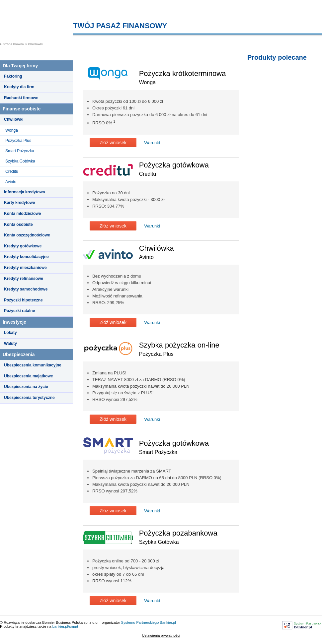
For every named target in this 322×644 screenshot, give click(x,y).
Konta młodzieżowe (22, 214)
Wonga (12, 130)
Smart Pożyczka (20, 151)
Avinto (11, 182)
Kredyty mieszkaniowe (25, 268)
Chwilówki (36, 44)
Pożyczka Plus (18, 141)
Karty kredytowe (19, 203)
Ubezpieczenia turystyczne (29, 398)
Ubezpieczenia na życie (26, 387)
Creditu (12, 171)
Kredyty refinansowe (24, 279)
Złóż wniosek (113, 143)
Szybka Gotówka (20, 161)
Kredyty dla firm (19, 87)
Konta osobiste (18, 225)
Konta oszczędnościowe (27, 235)
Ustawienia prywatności (161, 635)
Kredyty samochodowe (26, 289)
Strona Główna (13, 44)
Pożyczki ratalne (19, 311)
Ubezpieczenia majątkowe (28, 376)
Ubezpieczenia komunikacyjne (33, 365)
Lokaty (10, 333)
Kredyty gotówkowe (23, 246)
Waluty (10, 344)
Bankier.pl (168, 622)
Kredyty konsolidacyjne (26, 257)
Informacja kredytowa (24, 192)
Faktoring (13, 76)
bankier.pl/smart (65, 626)
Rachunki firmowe (21, 98)
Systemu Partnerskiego (140, 622)
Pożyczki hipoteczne (23, 300)
